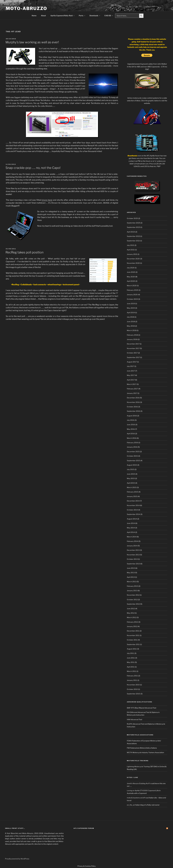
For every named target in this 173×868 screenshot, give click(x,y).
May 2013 (131, 573)
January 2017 (132, 393)
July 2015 (131, 469)
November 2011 (133, 635)
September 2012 (133, 604)
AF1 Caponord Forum (84, 828)
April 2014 (131, 532)
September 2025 (133, 223)
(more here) (47, 200)
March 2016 (132, 438)
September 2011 (133, 644)
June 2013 (131, 568)
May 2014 (131, 528)
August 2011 (132, 649)
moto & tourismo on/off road (138, 798)
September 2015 (133, 461)
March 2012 (132, 617)
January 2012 (132, 626)
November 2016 (133, 402)
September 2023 (133, 227)
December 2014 (133, 501)
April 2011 (131, 667)
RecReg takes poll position (25, 252)
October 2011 (132, 640)
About (43, 16)
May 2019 (131, 308)
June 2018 (131, 321)
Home (34, 16)
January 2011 (132, 680)
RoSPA (130, 724)
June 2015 (131, 474)
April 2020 (131, 281)
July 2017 (130, 366)
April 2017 (131, 380)
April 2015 (131, 483)
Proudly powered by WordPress (17, 859)
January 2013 (132, 591)
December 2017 (133, 344)
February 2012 (132, 622)
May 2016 (131, 429)
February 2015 (132, 492)
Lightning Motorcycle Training (138, 766)
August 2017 (132, 362)
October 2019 (132, 299)
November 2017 (133, 348)
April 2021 (131, 250)
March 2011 (131, 671)
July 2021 (130, 245)
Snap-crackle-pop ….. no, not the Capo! (33, 168)
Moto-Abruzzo (26, 8)
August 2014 (132, 519)
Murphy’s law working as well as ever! (32, 42)
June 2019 (131, 304)
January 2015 (132, 496)
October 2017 (132, 353)
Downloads (95, 16)
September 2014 (133, 514)
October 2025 (132, 218)
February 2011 (132, 676)
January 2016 (132, 447)
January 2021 (132, 254)
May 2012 (131, 613)
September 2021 (133, 241)
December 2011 (133, 631)
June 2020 (131, 272)
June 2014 (131, 523)
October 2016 (132, 407)
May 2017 (131, 375)
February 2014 (132, 541)
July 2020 (131, 268)
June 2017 (131, 371)
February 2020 (133, 290)
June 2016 (131, 425)
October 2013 (132, 559)
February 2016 (132, 443)
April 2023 (131, 232)
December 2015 (133, 452)
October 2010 (132, 689)
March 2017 (132, 384)
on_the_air (131, 805)
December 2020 (133, 259)
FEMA (129, 741)
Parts (82, 16)
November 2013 (133, 555)
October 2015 (132, 456)
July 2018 (131, 317)
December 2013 (133, 550)
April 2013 (131, 577)
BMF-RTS (131, 708)
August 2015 (132, 465)
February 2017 (132, 389)
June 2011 (131, 658)
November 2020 (133, 263)
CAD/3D (109, 16)
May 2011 (131, 662)
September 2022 (133, 236)
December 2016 (133, 398)
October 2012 (132, 600)
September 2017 (133, 357)
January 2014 (132, 546)
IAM (128, 719)
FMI (128, 748)
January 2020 (132, 295)
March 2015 (132, 487)
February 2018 (132, 335)
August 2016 (132, 416)
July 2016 (131, 420)
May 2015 (131, 478)
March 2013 (132, 582)
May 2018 (131, 326)
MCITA (130, 752)
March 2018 (132, 330)
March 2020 (132, 286)
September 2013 (133, 564)
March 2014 (132, 537)
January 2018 (132, 339)
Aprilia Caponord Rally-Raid (63, 16)
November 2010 (133, 685)
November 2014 (133, 505)
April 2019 (131, 313)
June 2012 (131, 609)
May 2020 (131, 277)
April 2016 (131, 434)
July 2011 (130, 653)
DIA (128, 712)
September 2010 (133, 694)
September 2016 (133, 411)
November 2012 (133, 595)
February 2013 (132, 586)
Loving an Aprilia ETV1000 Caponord (141, 790)
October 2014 (132, 510)
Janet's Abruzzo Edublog (136, 783)
